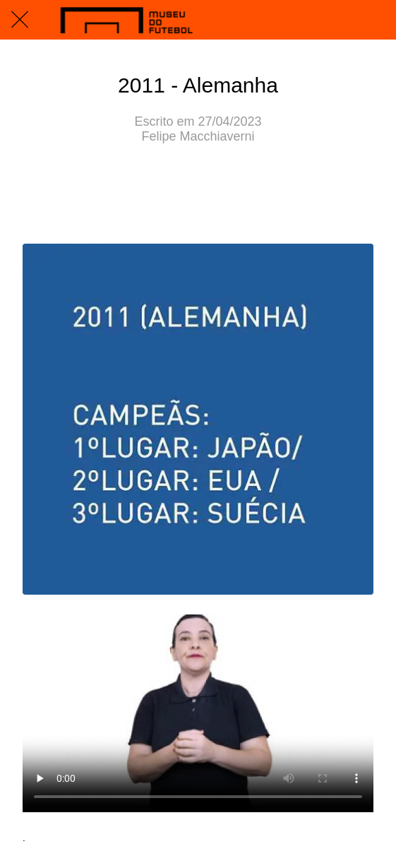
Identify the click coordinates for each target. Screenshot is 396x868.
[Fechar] (20, 20)
